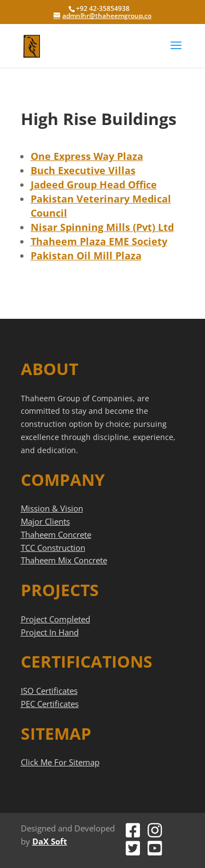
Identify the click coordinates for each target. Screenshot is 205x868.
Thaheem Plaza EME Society (99, 241)
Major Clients (45, 521)
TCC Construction (53, 548)
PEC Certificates (50, 704)
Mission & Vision (52, 508)
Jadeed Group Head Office (94, 185)
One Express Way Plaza (87, 156)
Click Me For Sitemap (60, 762)
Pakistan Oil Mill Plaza (86, 255)
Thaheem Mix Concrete (64, 560)
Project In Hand (50, 632)
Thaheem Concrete (56, 534)
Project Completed (55, 619)
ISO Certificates (49, 691)
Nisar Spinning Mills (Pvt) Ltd (102, 227)
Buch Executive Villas (83, 170)
